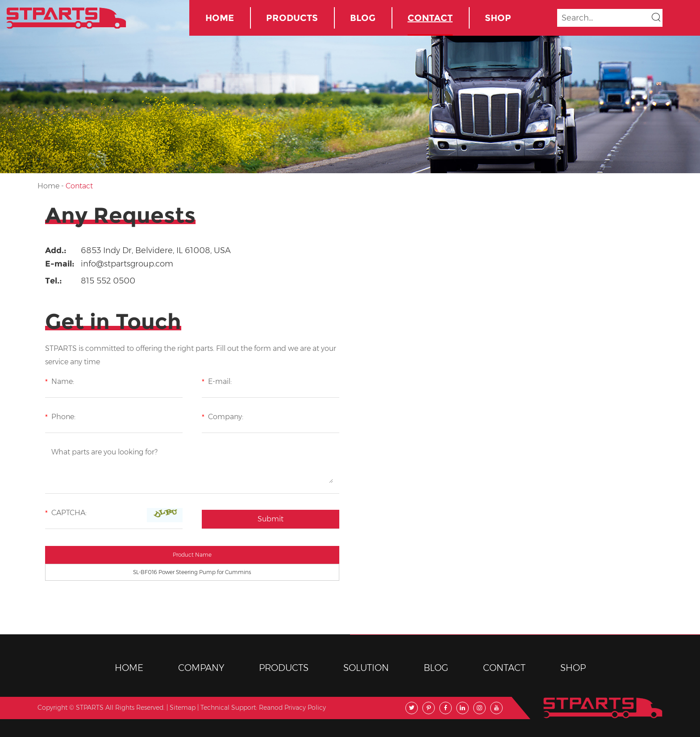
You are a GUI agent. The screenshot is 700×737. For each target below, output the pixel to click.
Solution (366, 668)
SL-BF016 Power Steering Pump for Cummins (192, 572)
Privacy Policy (305, 708)
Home (220, 18)
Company (201, 668)
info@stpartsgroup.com (127, 264)
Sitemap (183, 708)
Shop (498, 18)
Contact (430, 18)
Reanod (271, 708)
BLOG (363, 18)
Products (292, 18)
